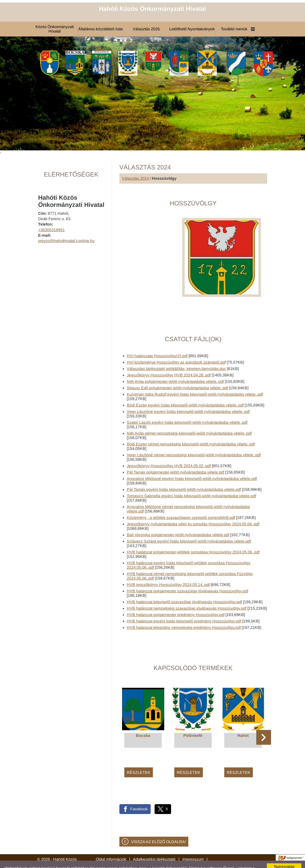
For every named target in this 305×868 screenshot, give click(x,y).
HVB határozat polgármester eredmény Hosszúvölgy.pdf (176, 602)
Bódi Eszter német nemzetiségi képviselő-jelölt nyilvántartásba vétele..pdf (191, 432)
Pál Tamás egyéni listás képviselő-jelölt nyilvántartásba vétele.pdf (184, 477)
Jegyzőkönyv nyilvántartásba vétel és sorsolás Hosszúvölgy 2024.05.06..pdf (193, 512)
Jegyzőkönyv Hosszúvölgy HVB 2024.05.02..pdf (169, 453)
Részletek (139, 760)
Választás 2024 (135, 166)
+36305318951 (51, 218)
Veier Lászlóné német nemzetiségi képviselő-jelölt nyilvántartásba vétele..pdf (194, 443)
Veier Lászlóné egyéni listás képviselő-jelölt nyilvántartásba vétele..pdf (188, 399)
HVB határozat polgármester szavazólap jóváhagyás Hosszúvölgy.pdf (187, 579)
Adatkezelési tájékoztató (154, 847)
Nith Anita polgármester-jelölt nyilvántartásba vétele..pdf (175, 369)
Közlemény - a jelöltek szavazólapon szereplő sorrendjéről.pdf (181, 505)
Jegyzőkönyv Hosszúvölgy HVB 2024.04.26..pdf (169, 363)
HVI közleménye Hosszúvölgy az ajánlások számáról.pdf (176, 350)
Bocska (143, 723)
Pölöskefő (193, 723)
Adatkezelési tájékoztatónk (217, 860)
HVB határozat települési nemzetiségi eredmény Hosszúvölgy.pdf (184, 615)
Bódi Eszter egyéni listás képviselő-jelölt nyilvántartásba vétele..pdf (185, 393)
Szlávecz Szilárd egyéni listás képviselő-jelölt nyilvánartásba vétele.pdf (189, 529)
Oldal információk (111, 847)
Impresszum (193, 847)
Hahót (243, 723)
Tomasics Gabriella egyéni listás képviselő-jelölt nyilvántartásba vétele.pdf (191, 484)
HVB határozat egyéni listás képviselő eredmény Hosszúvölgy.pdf (184, 609)
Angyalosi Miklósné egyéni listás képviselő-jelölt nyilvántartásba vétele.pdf (192, 466)
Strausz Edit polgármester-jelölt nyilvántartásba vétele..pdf (177, 376)
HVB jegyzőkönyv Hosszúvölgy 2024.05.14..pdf (168, 572)
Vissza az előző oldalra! (158, 829)
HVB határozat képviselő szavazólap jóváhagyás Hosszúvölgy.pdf (184, 590)
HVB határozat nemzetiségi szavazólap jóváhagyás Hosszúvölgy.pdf (187, 596)
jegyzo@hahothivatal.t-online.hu (66, 228)
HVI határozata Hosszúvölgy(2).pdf (157, 344)
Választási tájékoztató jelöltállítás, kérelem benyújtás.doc (176, 356)
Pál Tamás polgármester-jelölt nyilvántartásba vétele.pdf (176, 460)
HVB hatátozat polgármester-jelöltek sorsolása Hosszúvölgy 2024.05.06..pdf (193, 540)
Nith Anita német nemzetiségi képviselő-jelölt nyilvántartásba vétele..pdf (189, 421)
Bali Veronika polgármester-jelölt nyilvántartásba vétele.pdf (178, 523)
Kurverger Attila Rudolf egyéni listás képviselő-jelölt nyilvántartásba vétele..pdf (195, 382)
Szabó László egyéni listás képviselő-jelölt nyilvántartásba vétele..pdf (187, 410)
